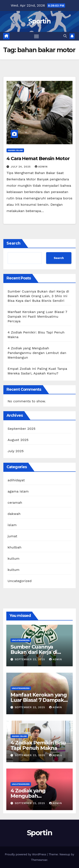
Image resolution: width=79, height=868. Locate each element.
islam (12, 525)
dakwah (14, 514)
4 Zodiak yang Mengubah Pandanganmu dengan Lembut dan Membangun (37, 353)
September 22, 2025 (30, 659)
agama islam (15, 150)
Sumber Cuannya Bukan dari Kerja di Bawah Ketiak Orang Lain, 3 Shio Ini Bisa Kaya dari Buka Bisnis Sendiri (38, 296)
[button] (65, 36)
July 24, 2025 (21, 167)
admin (41, 167)
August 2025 (18, 440)
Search (13, 243)
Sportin (39, 21)
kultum (14, 558)
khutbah (15, 547)
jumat (12, 536)
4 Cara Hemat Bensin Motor (38, 158)
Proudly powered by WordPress (26, 854)
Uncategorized (20, 581)
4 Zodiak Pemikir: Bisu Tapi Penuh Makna (38, 745)
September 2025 (21, 429)
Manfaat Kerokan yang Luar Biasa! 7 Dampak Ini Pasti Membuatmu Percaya (37, 316)
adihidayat (16, 480)
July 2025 (16, 451)
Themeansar (39, 860)
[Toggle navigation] (36, 36)
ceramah (15, 503)
